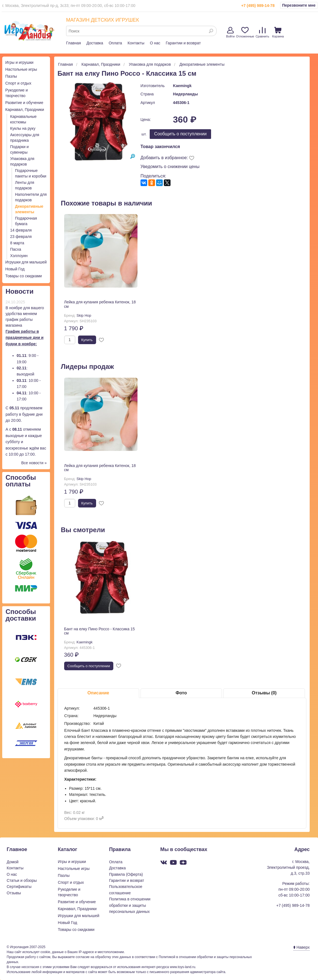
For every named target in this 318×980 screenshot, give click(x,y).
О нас (155, 43)
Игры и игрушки (19, 62)
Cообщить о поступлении (180, 134)
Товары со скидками (24, 276)
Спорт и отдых (18, 83)
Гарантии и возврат (183, 43)
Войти (230, 32)
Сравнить (262, 32)
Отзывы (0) (264, 693)
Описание (98, 693)
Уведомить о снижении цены (170, 167)
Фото (181, 693)
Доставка (95, 43)
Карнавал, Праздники (25, 110)
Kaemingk (182, 86)
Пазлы (11, 76)
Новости (20, 291)
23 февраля (21, 237)
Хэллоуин (19, 256)
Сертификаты (19, 887)
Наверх (301, 947)
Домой (13, 862)
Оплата (115, 43)
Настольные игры (21, 69)
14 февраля (21, 230)
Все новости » (34, 463)
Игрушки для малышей (26, 262)
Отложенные (245, 32)
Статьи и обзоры (22, 880)
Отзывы (14, 893)
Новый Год (15, 269)
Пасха (16, 249)
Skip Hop (84, 315)
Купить (87, 340)
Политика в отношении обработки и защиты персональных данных (130, 905)
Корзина (278, 32)
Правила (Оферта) (126, 874)
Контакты (136, 43)
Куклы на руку (23, 128)
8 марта (17, 243)
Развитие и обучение (24, 103)
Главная (73, 43)
